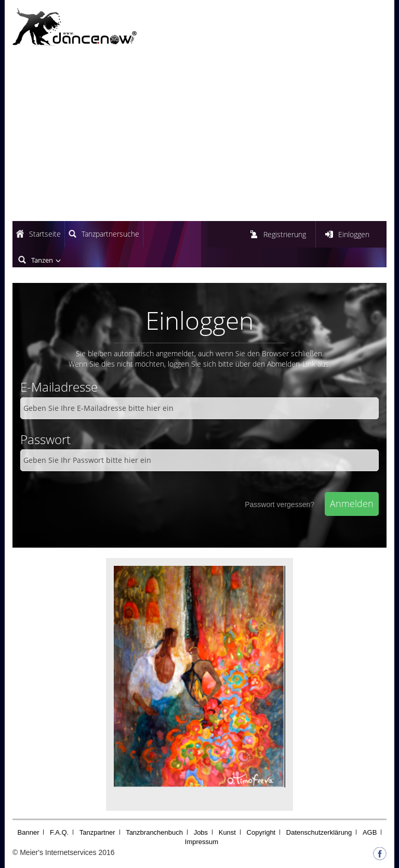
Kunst (227, 832)
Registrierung (285, 234)
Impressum (202, 842)
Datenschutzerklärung (319, 832)
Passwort (45, 439)
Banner (29, 832)
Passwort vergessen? (280, 504)
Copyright (261, 832)
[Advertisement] (199, 135)
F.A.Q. (59, 832)
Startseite (45, 234)
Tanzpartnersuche (110, 234)
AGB (370, 832)
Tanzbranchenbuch (154, 832)
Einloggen (354, 234)
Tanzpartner (97, 832)
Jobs (201, 832)
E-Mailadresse (59, 387)
